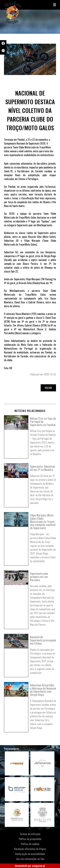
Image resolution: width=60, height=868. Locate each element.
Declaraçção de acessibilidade (30, 854)
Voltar (48, 388)
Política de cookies (30, 844)
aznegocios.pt (38, 866)
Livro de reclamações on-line (30, 859)
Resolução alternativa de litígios (30, 849)
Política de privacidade (30, 839)
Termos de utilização (30, 834)
